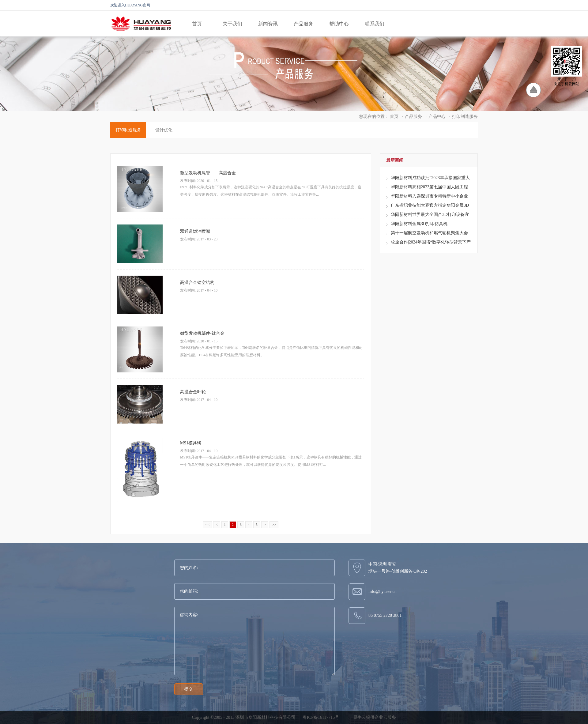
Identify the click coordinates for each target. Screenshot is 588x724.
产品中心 (437, 117)
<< (208, 525)
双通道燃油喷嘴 (195, 231)
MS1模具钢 (191, 443)
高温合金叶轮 (193, 392)
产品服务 (413, 117)
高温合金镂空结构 (197, 283)
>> (274, 525)
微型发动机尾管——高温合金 (208, 173)
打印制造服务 (465, 117)
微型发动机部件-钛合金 (202, 333)
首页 (197, 24)
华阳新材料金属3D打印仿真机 (419, 224)
